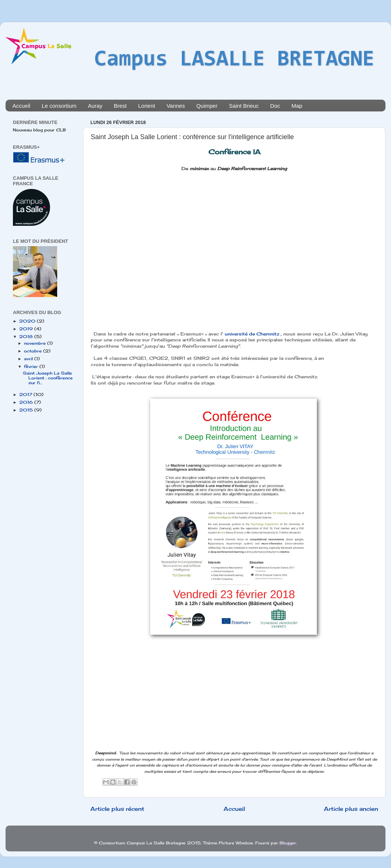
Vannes (176, 106)
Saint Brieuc (244, 106)
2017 (26, 395)
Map (297, 106)
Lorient (147, 106)
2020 (28, 321)
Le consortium (59, 106)
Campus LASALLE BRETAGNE (234, 60)
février (32, 366)
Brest (120, 106)
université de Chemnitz (252, 334)
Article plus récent (117, 809)
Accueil (21, 106)
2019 (27, 329)
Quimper (207, 106)
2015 (27, 410)
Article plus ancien (351, 809)
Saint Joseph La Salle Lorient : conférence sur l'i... (48, 378)
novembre (36, 343)
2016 (27, 402)
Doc (275, 106)
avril (29, 359)
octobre (34, 351)
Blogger (288, 843)
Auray (95, 106)
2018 (27, 337)
